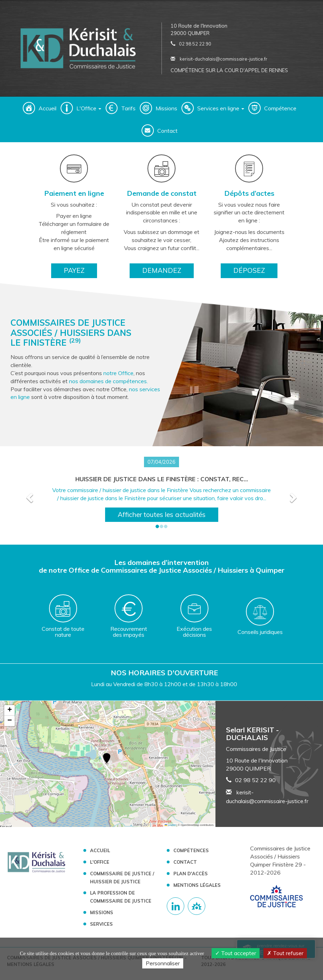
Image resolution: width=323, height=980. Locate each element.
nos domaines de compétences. (108, 381)
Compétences (191, 850)
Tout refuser (285, 953)
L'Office (100, 862)
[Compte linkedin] (176, 906)
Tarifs (128, 108)
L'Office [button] (89, 108)
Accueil (47, 108)
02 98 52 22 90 (195, 44)
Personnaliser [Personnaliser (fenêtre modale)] (163, 963)
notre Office (118, 373)
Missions (166, 108)
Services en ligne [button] (221, 108)
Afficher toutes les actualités (162, 515)
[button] (29, 495)
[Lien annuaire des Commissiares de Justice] (197, 906)
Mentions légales (197, 885)
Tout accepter (236, 953)
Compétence (280, 108)
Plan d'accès (191, 874)
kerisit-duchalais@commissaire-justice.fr (219, 59)
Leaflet (170, 825)
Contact (167, 131)
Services (101, 924)
